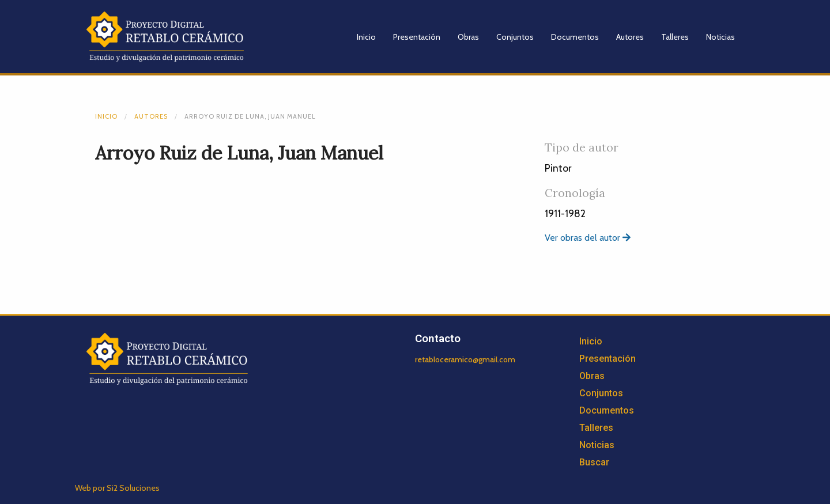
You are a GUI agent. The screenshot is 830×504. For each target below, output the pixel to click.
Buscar (594, 462)
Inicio (366, 37)
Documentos (575, 37)
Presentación (417, 37)
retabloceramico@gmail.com (465, 359)
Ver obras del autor (588, 238)
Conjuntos (515, 37)
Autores (630, 37)
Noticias (720, 37)
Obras (468, 37)
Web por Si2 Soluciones (117, 488)
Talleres (675, 37)
